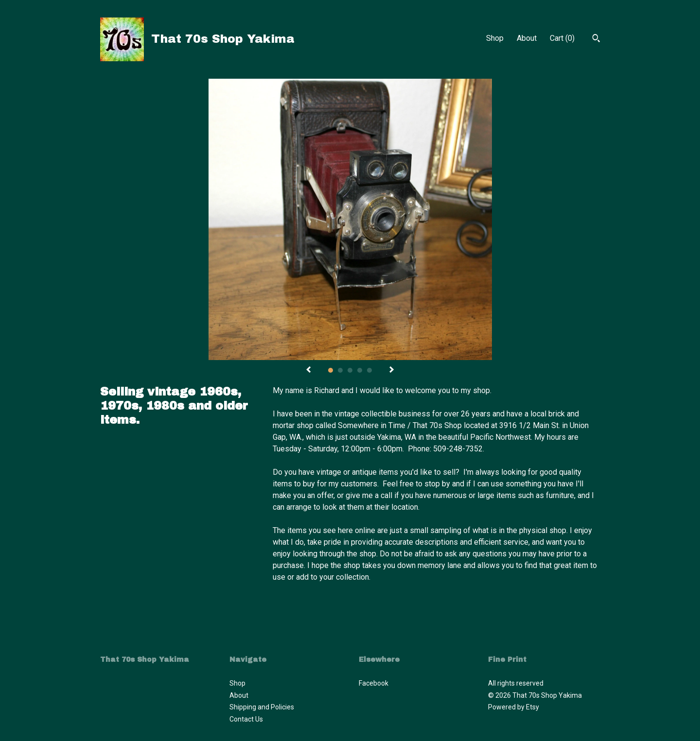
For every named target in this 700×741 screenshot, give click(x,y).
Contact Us (246, 719)
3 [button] (350, 370)
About (527, 38)
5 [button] (369, 370)
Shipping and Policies (262, 707)
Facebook (374, 683)
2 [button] (340, 370)
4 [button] (360, 370)
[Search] (596, 39)
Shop (495, 38)
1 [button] (331, 370)
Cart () (562, 38)
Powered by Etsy (514, 707)
